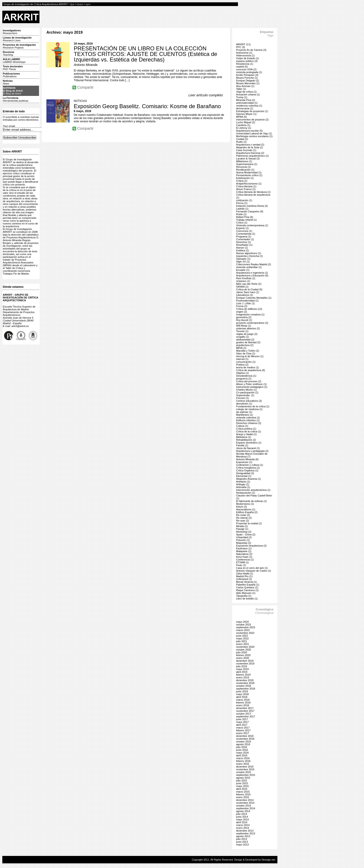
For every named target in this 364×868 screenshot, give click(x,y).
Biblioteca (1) (244, 437)
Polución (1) (243, 540)
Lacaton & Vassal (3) (248, 159)
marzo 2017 (243, 728)
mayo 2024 (242, 622)
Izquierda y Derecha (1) (249, 256)
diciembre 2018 (245, 680)
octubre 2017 (244, 714)
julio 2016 (242, 747)
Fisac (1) (241, 565)
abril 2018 (242, 697)
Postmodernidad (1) (247, 301)
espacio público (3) (247, 61)
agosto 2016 (243, 744)
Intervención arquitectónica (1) (253, 490)
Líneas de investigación (17, 39)
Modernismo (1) (245, 504)
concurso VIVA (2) (246, 69)
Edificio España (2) (247, 512)
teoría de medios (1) (247, 367)
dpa (72, 4)
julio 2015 (242, 781)
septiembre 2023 (246, 627)
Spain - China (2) (246, 534)
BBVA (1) (241, 348)
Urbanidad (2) (244, 537)
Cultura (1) (242, 426)
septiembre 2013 (246, 833)
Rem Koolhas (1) (246, 278)
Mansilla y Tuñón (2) (248, 351)
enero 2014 (243, 828)
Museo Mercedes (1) (248, 83)
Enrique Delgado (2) (247, 81)
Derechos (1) (244, 242)
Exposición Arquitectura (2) (251, 546)
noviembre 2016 (245, 739)
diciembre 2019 (245, 661)
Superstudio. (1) (245, 395)
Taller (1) (241, 89)
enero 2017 (243, 733)
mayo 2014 (242, 819)
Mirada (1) (242, 526)
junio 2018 (242, 691)
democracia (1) (245, 108)
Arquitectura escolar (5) (249, 131)
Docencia (8, 53)
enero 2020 (243, 658)
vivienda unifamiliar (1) (249, 267)
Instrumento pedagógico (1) (252, 387)
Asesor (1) (242, 248)
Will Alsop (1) (244, 326)
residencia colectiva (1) (249, 106)
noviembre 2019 (245, 664)
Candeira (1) (243, 125)
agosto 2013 (243, 836)
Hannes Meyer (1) (246, 114)
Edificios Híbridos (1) (248, 420)
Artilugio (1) (243, 484)
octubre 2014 (244, 806)
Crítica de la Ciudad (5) (249, 289)
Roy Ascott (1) (244, 320)
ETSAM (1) (242, 562)
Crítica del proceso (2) (249, 381)
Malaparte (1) (244, 551)
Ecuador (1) (243, 270)
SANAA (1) (242, 287)
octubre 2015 (244, 772)
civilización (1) (244, 200)
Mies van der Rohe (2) (249, 284)
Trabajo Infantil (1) (246, 220)
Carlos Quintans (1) (247, 587)
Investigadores (12, 32)
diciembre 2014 (245, 800)
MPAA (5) (241, 117)
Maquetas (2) (244, 543)
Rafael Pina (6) (245, 217)
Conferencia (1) (245, 560)
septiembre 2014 (246, 808)
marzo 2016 (243, 758)
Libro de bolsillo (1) (247, 599)
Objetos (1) (242, 373)
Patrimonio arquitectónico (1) (252, 156)
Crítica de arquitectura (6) (251, 370)
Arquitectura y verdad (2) (250, 145)
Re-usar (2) (243, 521)
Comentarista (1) (246, 234)
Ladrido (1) (242, 209)
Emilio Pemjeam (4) (247, 75)
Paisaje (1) (242, 529)
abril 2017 (242, 725)
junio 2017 (242, 719)
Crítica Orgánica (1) (247, 470)
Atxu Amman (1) (245, 86)
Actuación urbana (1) (248, 94)
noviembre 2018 (245, 683)
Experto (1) (242, 228)
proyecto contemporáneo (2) (252, 323)
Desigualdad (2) (245, 473)
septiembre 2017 (246, 716)
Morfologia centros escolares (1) (254, 136)
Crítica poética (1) (246, 429)
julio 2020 (242, 652)
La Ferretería (16, 99)
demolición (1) (244, 404)
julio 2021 (242, 641)
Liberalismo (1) (245, 295)
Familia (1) (242, 445)
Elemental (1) (244, 476)
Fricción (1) (242, 398)
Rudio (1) (241, 142)
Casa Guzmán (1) (246, 150)
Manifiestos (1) (244, 415)
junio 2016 (242, 750)
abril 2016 (242, 755)
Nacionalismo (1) (246, 509)
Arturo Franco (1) (246, 189)
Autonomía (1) (244, 53)
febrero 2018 (243, 703)
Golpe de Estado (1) (247, 58)
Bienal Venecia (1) (246, 582)
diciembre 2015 (245, 767)
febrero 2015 (243, 794)
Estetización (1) (245, 178)
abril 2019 (242, 672)
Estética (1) (243, 250)
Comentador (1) (245, 239)
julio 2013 (242, 839)
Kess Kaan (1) (244, 557)
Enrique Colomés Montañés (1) (254, 298)
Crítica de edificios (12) (249, 309)
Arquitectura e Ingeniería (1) (252, 273)
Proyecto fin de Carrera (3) (251, 50)
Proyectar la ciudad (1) (249, 523)
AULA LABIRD (14, 61)
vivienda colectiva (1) (248, 418)
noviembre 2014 (245, 803)
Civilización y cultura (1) (250, 465)
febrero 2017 (243, 730)
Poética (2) (242, 365)
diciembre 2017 (245, 708)
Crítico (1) (242, 223)
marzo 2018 (243, 700)
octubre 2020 (244, 650)
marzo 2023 (243, 630)
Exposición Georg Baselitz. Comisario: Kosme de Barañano (147, 106)
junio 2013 (242, 842)
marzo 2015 (243, 792)
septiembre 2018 (246, 689)
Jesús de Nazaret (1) (248, 448)
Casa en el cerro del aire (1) (252, 568)
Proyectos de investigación (19, 46)
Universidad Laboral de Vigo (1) (254, 133)
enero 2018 (243, 705)
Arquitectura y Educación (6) (252, 275)
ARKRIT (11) (243, 44)
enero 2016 (243, 764)
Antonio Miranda (86, 65)
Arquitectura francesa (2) (250, 153)
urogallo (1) (243, 337)
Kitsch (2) (241, 507)
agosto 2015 (243, 778)
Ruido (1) (241, 214)
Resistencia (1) (245, 64)
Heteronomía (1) (245, 55)
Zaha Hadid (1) (245, 573)
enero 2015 (243, 797)
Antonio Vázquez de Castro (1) (253, 571)
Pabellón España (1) (248, 585)
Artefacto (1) (243, 482)
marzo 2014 (243, 825)
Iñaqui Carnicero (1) (247, 590)
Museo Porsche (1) (247, 78)
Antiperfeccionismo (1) (249, 184)
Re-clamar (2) (244, 518)
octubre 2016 (244, 742)
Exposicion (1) (244, 462)
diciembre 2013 (245, 831)
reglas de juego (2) (247, 334)
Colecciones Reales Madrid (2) (253, 264)
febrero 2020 (243, 655)
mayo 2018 (242, 694)
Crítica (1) (242, 181)
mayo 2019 (242, 669)
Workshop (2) (244, 532)
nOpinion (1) (243, 281)
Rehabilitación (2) (246, 440)
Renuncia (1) (243, 167)
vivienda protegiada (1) (249, 72)
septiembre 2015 (246, 775)
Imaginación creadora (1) (250, 314)
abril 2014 (242, 822)
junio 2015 (242, 783)
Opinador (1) (243, 259)
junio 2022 (242, 636)
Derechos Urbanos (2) (249, 423)
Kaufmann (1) (244, 548)
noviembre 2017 (245, 711)
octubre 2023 (244, 625)
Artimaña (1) (243, 487)
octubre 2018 (244, 686)
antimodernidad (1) (247, 103)
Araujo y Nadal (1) (246, 434)
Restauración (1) (245, 493)
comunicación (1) (246, 362)
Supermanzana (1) (247, 164)
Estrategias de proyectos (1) (252, 111)
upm (88, 4)
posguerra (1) (244, 379)
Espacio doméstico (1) (249, 443)
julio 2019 (242, 666)
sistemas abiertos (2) (248, 328)
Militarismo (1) (244, 161)
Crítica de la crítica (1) (249, 431)
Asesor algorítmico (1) (249, 253)
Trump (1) (242, 97)
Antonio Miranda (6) (247, 459)
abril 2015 (242, 789)
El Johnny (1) (244, 128)
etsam (80, 4)
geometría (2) (244, 317)
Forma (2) (242, 306)
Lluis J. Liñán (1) (245, 303)
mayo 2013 (242, 845)
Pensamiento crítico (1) (249, 175)
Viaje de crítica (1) (246, 92)
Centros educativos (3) (249, 401)
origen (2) (242, 312)
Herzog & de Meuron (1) (250, 356)
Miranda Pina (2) (245, 100)
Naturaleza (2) (244, 554)
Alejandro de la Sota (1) (250, 147)
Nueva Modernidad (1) (249, 172)
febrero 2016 (243, 761)
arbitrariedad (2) (245, 340)
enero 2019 (243, 677)
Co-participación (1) (247, 392)
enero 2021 (243, 644)
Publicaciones (11, 75)
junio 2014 (242, 817)
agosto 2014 (243, 811)
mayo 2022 (242, 638)
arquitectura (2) (245, 345)
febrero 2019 (243, 675)
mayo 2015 (242, 786)
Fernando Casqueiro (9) (250, 211)
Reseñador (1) (244, 245)
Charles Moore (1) (246, 390)
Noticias (8, 82)
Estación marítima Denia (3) (252, 206)
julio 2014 (242, 814)
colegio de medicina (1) (249, 409)
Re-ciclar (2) (243, 515)
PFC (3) (241, 47)
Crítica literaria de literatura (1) (253, 192)
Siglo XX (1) (243, 262)
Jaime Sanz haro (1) (248, 292)
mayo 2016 (242, 753)
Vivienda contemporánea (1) (252, 225)
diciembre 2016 (245, 736)
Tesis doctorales (13, 68)
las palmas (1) (244, 412)
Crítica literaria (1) (246, 186)
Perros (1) (242, 203)
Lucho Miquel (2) (246, 122)
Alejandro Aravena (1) (248, 479)
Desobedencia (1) (246, 376)
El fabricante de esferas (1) (251, 501)
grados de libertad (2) (248, 342)
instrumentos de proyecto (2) (252, 120)
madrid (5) (242, 67)
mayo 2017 (242, 722)
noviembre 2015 (245, 769)
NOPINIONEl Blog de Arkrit (13, 91)
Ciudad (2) (242, 139)
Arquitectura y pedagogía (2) (252, 451)
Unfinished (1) (244, 579)
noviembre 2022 (245, 633)
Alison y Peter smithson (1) (251, 384)
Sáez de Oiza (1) (246, 353)
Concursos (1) (244, 231)
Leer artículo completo (206, 95)
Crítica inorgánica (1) (248, 468)
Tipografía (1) (244, 596)
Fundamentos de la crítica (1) (253, 406)
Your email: (9, 126)
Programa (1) (244, 236)
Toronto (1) (242, 331)
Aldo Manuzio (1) (246, 593)
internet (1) (242, 359)
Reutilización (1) (245, 170)
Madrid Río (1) (244, 576)
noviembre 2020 (245, 647)
